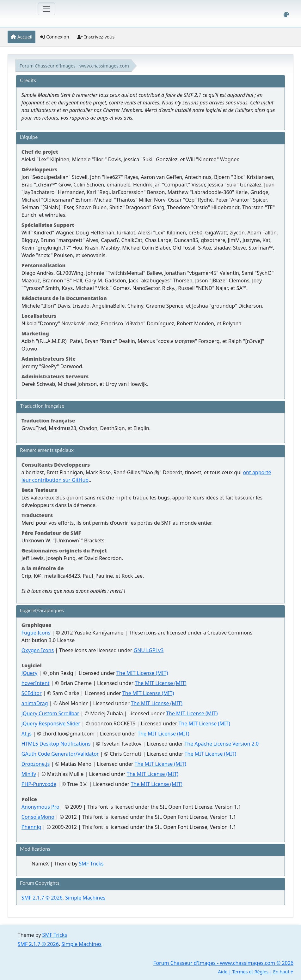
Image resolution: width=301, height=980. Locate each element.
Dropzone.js (36, 764)
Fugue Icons (36, 633)
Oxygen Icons (38, 650)
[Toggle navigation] (46, 9)
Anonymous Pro (40, 807)
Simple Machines (85, 898)
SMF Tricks (91, 864)
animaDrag (35, 703)
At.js (27, 734)
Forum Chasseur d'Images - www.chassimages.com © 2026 (223, 963)
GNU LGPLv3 (149, 650)
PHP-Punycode (39, 784)
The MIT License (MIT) (142, 673)
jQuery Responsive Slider (51, 723)
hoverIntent (36, 683)
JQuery (30, 673)
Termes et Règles (250, 972)
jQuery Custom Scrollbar (50, 713)
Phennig (31, 827)
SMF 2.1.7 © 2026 (42, 898)
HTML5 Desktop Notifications (56, 744)
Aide (223, 972)
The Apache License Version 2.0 (221, 744)
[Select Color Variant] (286, 15)
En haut (283, 972)
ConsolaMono (38, 817)
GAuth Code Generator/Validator (60, 754)
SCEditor (32, 693)
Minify (29, 774)
